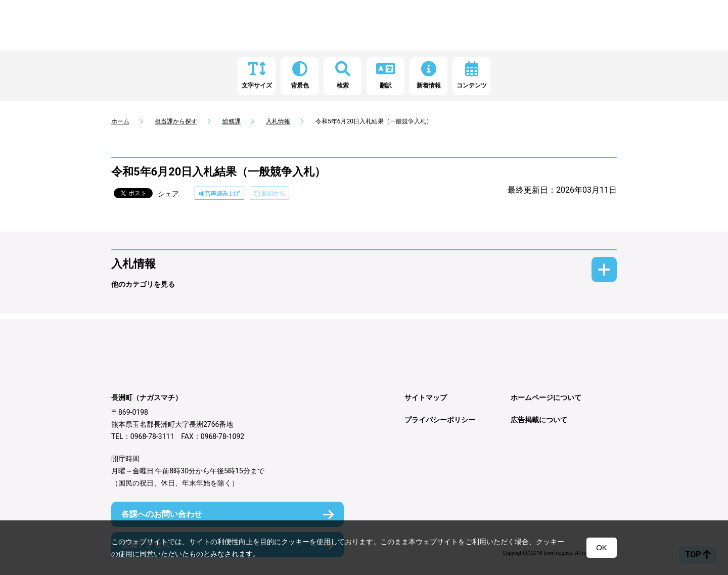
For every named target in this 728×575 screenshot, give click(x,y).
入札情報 (278, 121)
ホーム (120, 121)
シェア (168, 194)
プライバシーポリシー (440, 420)
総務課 (232, 121)
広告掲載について (539, 420)
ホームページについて (546, 397)
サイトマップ (426, 397)
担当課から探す (176, 121)
